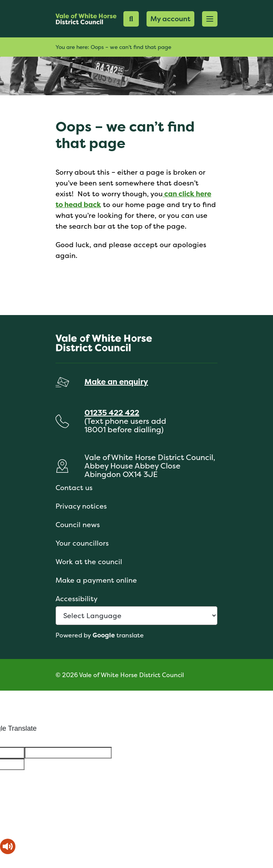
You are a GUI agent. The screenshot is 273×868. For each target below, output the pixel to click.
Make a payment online (96, 580)
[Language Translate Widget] (136, 616)
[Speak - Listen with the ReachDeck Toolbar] (8, 846)
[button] (210, 19)
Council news (78, 525)
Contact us (74, 488)
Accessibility (77, 599)
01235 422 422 (112, 412)
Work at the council (89, 562)
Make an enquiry (116, 382)
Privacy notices (81, 506)
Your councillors (82, 543)
